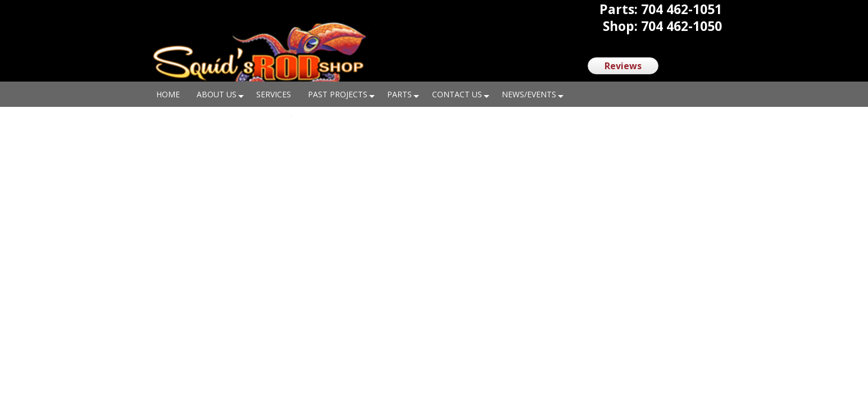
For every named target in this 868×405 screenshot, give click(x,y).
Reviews (623, 66)
